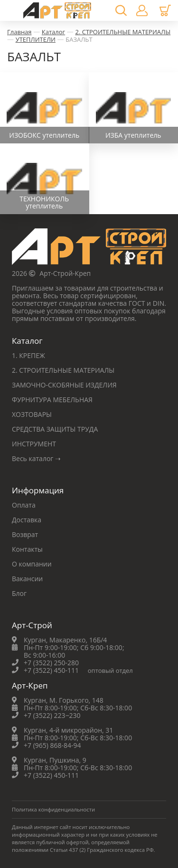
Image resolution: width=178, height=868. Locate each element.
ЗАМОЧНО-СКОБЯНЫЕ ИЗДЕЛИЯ (64, 385)
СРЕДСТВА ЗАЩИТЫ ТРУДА (55, 429)
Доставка (27, 520)
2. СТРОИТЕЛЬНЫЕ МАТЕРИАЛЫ (123, 32)
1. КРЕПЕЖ (28, 355)
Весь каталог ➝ (36, 458)
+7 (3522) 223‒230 (52, 715)
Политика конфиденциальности (53, 809)
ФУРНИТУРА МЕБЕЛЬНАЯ (52, 400)
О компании (32, 564)
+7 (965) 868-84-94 (52, 745)
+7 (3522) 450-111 (51, 670)
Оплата (24, 505)
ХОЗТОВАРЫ (32, 414)
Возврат (25, 534)
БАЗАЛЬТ (79, 39)
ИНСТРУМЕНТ (34, 444)
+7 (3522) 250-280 (51, 663)
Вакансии (27, 579)
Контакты (27, 549)
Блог (19, 593)
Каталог (53, 32)
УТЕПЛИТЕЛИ (36, 39)
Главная (19, 32)
